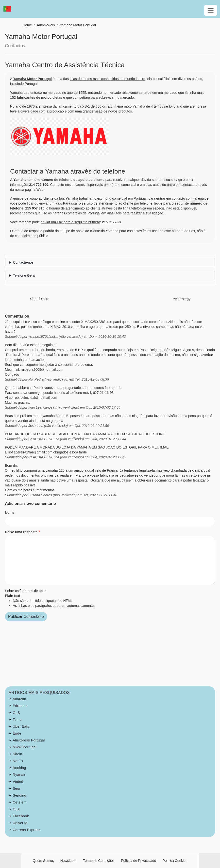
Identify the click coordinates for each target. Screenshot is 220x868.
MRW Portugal (25, 747)
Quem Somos (43, 861)
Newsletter (68, 861)
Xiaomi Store (39, 299)
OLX (17, 809)
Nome (10, 513)
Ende (17, 733)
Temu (17, 720)
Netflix (18, 761)
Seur (17, 788)
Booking (19, 768)
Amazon (19, 699)
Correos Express (27, 830)
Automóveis (46, 25)
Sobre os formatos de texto (26, 591)
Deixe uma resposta (21, 532)
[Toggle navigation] (211, 10)
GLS (17, 713)
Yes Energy (182, 299)
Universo (20, 823)
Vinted (18, 782)
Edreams (20, 706)
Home (27, 25)
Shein (17, 754)
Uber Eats (21, 726)
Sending (20, 795)
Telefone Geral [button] (24, 275)
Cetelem (20, 802)
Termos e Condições (99, 861)
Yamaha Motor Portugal (78, 25)
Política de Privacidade (138, 861)
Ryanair (19, 775)
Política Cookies (175, 861)
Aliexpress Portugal (29, 740)
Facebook (21, 816)
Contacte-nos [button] (23, 262)
